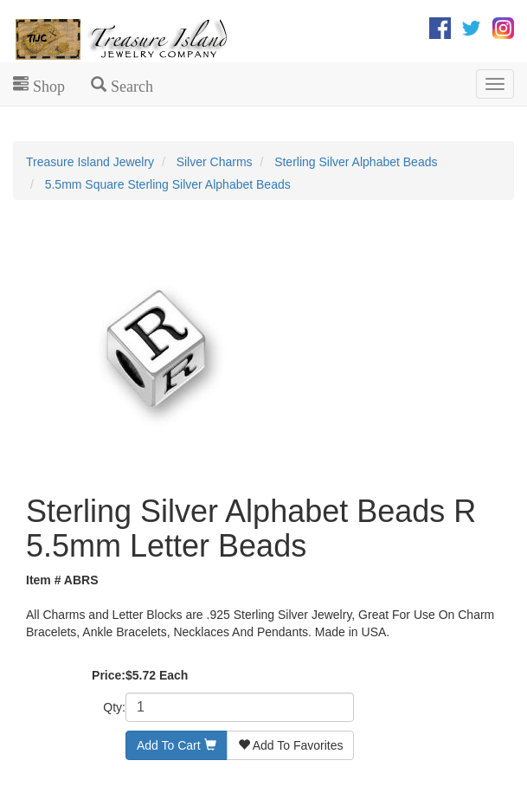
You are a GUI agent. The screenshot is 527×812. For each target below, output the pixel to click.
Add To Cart (177, 745)
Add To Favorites (291, 745)
